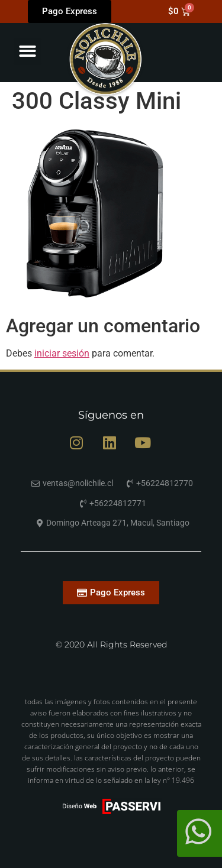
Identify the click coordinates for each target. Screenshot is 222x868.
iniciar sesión (62, 353)
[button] (28, 52)
